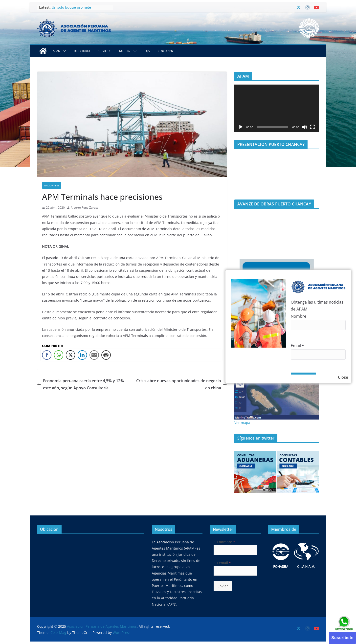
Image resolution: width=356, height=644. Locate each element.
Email (297, 346)
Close (343, 377)
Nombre (299, 316)
